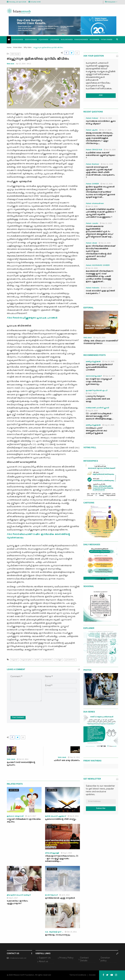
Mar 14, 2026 (107, 164)
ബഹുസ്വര (14, 660)
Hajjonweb (94, 40)
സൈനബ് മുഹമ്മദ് (94, 376)
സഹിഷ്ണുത (59, 660)
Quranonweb (17, 40)
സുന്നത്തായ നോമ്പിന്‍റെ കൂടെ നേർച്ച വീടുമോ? (101, 123)
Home (9, 48)
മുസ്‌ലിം (37, 660)
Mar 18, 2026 (106, 118)
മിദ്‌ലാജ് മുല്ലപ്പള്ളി (52, 853)
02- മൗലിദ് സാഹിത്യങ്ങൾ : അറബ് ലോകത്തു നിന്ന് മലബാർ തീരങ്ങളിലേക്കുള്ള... (100, 417)
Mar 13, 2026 (107, 184)
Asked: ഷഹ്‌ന (92, 130)
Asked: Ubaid (91, 243)
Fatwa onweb (107, 40)
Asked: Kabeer (92, 118)
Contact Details (84, 959)
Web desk (11, 64)
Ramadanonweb (81, 40)
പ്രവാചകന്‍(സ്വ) (70, 660)
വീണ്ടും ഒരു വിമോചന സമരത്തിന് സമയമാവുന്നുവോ (101, 342)
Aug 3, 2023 (66, 853)
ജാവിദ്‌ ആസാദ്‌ (51, 895)
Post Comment (18, 718)
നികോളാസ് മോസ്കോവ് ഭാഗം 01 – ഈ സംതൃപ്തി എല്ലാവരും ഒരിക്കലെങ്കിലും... (62, 859)
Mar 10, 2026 (92, 268)
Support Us (45, 958)
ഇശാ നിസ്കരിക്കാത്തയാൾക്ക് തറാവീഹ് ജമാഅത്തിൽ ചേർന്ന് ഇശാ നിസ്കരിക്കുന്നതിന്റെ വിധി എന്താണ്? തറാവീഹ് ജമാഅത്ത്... (101, 253)
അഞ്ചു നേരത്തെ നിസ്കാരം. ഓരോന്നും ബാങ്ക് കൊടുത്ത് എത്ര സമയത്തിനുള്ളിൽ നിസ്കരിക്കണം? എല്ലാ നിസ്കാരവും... (100, 139)
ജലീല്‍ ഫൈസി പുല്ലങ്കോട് (55, 816)
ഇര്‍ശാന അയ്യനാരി (15, 816)
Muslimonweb (67, 40)
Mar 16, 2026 (110, 150)
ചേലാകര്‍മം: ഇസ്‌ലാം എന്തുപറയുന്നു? (17, 902)
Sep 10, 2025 (109, 376)
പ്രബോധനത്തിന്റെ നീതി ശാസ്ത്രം (61, 819)
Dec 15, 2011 (71, 932)
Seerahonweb (31, 40)
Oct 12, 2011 (23, 759)
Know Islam (18, 47)
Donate (92, 975)
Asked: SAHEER (92, 184)
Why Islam (28, 47)
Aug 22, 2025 (108, 425)
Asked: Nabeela (93, 288)
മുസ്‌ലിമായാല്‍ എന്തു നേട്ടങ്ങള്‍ (60, 898)
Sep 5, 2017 (12, 898)
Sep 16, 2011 (74, 757)
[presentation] (28, 707)
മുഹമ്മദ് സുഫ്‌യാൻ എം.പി (97, 391)
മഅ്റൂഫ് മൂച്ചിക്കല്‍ (93, 362)
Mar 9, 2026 (106, 288)
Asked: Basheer (93, 164)
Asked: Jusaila (92, 224)
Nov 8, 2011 (73, 816)
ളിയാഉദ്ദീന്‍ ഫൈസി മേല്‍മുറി (19, 895)
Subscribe (101, 809)
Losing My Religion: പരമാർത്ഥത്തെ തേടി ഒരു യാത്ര (98, 399)
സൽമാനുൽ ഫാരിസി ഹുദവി (97, 408)
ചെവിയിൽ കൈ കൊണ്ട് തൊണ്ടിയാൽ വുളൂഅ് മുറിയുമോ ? (100, 156)
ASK (101, 96)
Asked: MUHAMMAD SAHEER (98, 266)
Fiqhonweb (43, 40)
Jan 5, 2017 (31, 816)
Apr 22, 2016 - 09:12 (24, 64)
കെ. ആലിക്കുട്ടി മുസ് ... (54, 932)
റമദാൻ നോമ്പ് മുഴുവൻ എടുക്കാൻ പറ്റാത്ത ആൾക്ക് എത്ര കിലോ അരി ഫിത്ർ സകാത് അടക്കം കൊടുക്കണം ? (100, 173)
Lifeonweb (55, 40)
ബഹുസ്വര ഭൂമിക (26, 660)
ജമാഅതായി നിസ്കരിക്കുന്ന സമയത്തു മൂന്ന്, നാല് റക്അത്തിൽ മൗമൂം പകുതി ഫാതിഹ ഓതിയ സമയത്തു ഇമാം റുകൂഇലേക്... (100, 277)
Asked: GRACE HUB (94, 150)
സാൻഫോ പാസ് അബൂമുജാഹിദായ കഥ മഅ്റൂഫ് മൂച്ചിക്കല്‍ (96, 431)
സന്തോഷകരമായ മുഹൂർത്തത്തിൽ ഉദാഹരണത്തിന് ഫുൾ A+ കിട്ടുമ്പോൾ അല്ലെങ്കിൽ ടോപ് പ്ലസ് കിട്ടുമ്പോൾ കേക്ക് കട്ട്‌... (99, 232)
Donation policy (105, 959)
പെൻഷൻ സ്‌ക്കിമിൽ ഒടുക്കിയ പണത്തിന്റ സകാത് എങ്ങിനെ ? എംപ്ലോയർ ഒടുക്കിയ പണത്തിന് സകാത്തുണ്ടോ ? (101, 213)
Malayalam (111, 2)
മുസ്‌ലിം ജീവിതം (47, 660)
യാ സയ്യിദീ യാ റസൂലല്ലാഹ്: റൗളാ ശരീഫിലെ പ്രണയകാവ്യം (99, 382)
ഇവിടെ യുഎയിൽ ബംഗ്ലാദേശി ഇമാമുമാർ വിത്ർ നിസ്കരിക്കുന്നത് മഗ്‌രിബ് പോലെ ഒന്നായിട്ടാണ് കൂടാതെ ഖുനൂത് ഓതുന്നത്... (100, 192)
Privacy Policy (66, 958)
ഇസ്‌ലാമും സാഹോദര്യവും (58, 935)
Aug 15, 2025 (99, 338)
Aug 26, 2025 (92, 411)
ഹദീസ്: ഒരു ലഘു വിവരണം (67, 761)
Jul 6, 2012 (65, 895)
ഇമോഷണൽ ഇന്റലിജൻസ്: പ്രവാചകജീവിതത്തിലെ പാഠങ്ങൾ (99, 367)
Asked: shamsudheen (95, 204)
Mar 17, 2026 (105, 130)
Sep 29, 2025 (108, 361)
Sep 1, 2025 (91, 393)
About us (43, 962)
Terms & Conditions (78, 975)
